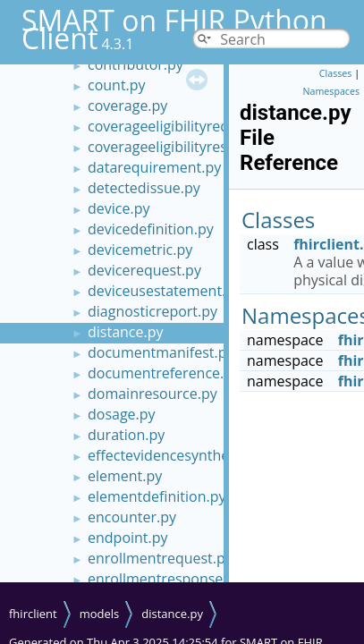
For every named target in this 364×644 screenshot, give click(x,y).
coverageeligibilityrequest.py (182, 126)
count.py (117, 85)
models (100, 614)
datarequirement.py (154, 167)
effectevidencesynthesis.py (177, 455)
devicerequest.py (144, 270)
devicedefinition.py (151, 229)
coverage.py (127, 106)
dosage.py (122, 414)
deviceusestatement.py (165, 291)
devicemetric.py (140, 250)
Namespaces (331, 91)
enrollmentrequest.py (160, 558)
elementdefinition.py (157, 496)
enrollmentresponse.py (165, 579)
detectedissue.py (144, 188)
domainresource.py (152, 394)
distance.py (126, 332)
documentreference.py (164, 373)
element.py (125, 476)
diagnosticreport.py (152, 311)
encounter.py (132, 517)
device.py (119, 208)
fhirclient (33, 614)
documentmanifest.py (161, 352)
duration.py (126, 435)
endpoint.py (128, 538)
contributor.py (135, 64)
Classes (336, 73)
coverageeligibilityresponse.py (188, 147)
